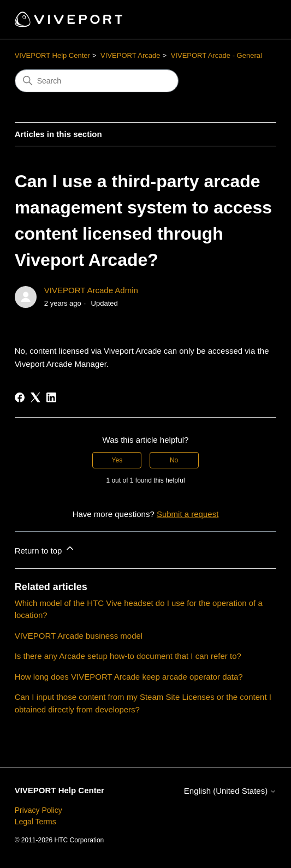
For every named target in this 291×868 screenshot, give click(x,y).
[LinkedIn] (51, 397)
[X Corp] (35, 397)
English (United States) (230, 791)
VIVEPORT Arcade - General (216, 55)
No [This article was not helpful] (174, 460)
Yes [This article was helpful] (117, 460)
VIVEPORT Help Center (52, 55)
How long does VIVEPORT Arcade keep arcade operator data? (129, 677)
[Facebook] (20, 397)
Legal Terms (35, 822)
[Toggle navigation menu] (257, 20)
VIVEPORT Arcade (130, 55)
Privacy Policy (38, 810)
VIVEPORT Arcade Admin (91, 290)
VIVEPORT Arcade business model (79, 636)
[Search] (97, 81)
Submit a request (188, 514)
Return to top (45, 549)
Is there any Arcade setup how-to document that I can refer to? (128, 656)
